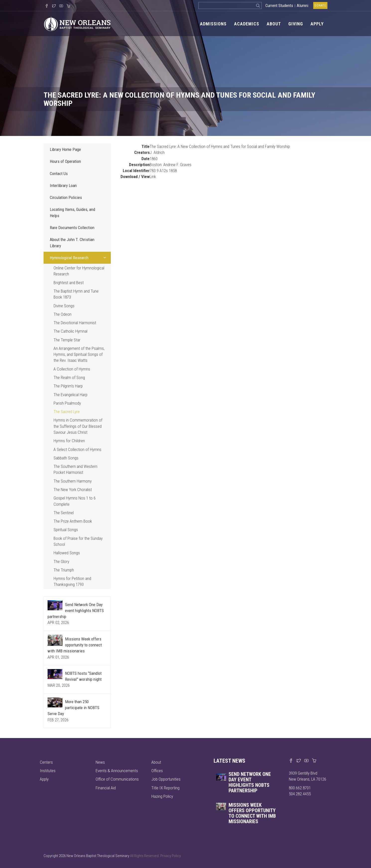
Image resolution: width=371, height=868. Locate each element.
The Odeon (62, 314)
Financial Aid (106, 788)
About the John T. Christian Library (72, 243)
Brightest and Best (69, 283)
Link (153, 177)
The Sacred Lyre (67, 412)
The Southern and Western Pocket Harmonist (75, 469)
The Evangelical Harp (70, 395)
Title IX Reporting (165, 788)
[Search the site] (226, 5)
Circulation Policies (66, 197)
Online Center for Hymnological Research (79, 271)
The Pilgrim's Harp (68, 386)
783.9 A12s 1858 (163, 171)
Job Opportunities (166, 779)
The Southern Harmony (73, 481)
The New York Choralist (73, 490)
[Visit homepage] (77, 23)
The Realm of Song (69, 377)
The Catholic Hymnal (70, 331)
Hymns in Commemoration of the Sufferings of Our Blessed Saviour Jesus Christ (78, 426)
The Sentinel (64, 513)
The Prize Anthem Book (73, 521)
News (100, 762)
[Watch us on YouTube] (61, 6)
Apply (317, 24)
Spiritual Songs (66, 530)
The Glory (61, 561)
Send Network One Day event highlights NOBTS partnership (76, 611)
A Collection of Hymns (72, 369)
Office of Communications (117, 779)
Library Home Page (65, 149)
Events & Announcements (117, 771)
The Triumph (64, 570)
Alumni (303, 5)
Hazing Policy (162, 796)
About (274, 24)
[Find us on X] (299, 761)
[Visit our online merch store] (68, 6)
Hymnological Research (79, 257)
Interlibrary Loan (63, 186)
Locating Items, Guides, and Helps (72, 212)
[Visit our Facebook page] (291, 761)
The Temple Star (67, 340)
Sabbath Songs (66, 458)
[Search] (258, 5)
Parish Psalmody (67, 403)
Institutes (48, 771)
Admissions (213, 24)
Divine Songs (64, 306)
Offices (157, 771)
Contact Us (59, 174)
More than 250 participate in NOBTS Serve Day (73, 708)
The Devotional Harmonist (75, 323)
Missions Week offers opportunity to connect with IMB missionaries (75, 645)
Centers (46, 762)
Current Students (279, 5)
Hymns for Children (69, 441)
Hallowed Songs (67, 553)
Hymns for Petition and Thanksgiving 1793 (72, 581)
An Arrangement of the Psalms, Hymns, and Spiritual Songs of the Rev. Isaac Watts (79, 354)
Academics (247, 24)
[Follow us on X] (54, 6)
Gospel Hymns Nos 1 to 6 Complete (75, 501)
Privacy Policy (171, 856)
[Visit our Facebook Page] (47, 6)
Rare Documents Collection (72, 228)
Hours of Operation (65, 161)
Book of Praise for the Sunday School (78, 541)
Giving (296, 24)
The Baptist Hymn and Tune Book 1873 (76, 294)
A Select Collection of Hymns (77, 449)
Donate (320, 5)
